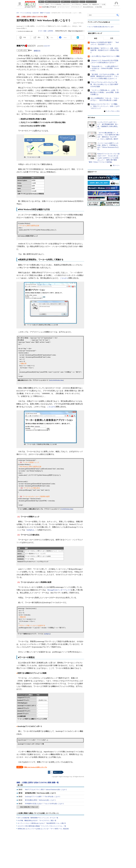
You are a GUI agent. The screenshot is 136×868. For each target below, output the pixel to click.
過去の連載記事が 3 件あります (29, 807)
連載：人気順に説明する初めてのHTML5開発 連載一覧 (38, 783)
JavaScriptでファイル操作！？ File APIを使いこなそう (43, 797)
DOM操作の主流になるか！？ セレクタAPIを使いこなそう (44, 804)
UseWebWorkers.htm (67, 509)
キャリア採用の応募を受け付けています (101, 27)
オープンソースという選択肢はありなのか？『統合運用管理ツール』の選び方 (42, 823)
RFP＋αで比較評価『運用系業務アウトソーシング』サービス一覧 (38, 818)
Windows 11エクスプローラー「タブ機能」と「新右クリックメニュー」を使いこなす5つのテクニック (105, 106)
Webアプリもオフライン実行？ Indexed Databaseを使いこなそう (46, 790)
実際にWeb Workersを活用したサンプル (36, 767)
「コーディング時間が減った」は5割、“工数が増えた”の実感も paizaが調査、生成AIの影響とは (105, 92)
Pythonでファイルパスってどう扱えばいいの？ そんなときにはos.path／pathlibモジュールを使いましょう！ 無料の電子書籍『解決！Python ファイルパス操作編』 (104, 158)
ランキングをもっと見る (113, 111)
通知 (39, 37)
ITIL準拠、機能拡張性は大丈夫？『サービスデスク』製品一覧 (37, 820)
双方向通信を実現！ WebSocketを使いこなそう (40, 800)
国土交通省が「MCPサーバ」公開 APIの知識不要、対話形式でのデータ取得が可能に (105, 50)
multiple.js (30, 530)
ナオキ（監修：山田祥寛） (46, 31)
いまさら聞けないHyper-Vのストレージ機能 (105, 56)
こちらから (64, 278)
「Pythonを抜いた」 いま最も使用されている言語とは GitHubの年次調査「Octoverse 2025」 (105, 68)
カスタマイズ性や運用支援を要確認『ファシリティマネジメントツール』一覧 (42, 826)
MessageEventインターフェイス (59, 590)
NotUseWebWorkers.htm (56, 380)
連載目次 (37, 51)
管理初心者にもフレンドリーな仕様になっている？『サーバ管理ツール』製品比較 (43, 829)
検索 (118, 15)
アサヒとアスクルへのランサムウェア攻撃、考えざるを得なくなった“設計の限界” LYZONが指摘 (105, 84)
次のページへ (58, 772)
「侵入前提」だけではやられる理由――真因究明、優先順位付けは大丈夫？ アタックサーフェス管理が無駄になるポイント (105, 76)
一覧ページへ (116, 165)
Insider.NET (47, 46)
